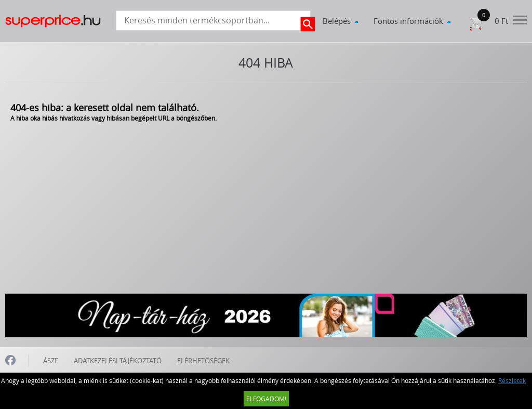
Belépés (337, 21)
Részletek (512, 380)
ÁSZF (51, 361)
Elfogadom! (266, 399)
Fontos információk (408, 21)
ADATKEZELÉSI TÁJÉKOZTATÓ (118, 361)
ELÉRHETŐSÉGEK (203, 361)
